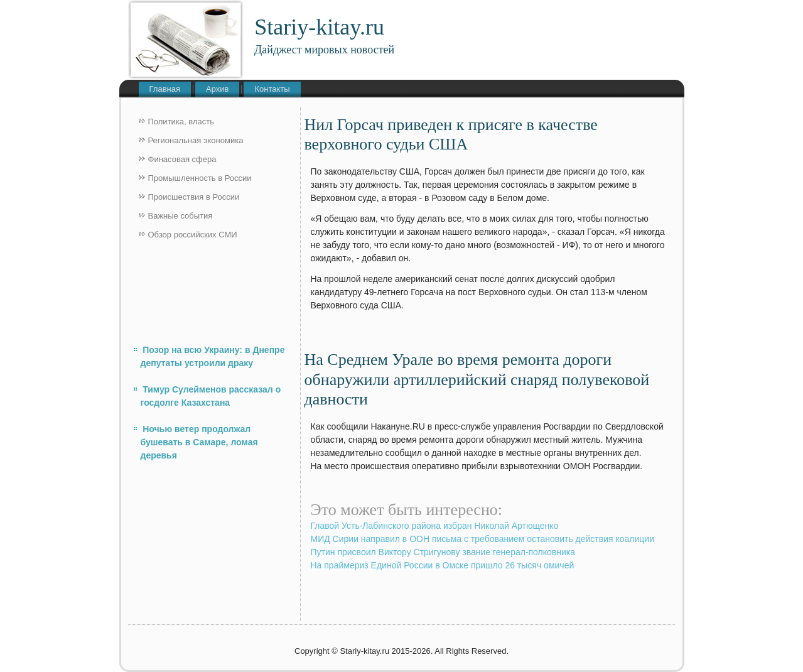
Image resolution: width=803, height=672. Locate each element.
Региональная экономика (196, 140)
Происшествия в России (194, 197)
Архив (217, 89)
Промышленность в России (200, 178)
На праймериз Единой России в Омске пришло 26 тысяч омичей (443, 565)
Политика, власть (181, 122)
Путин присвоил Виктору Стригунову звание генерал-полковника (443, 552)
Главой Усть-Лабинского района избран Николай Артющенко (435, 526)
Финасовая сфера (182, 159)
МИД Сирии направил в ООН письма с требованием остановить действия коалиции (483, 539)
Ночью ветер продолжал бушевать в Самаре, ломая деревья (199, 442)
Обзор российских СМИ (193, 235)
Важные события (181, 216)
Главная (165, 89)
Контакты (272, 89)
